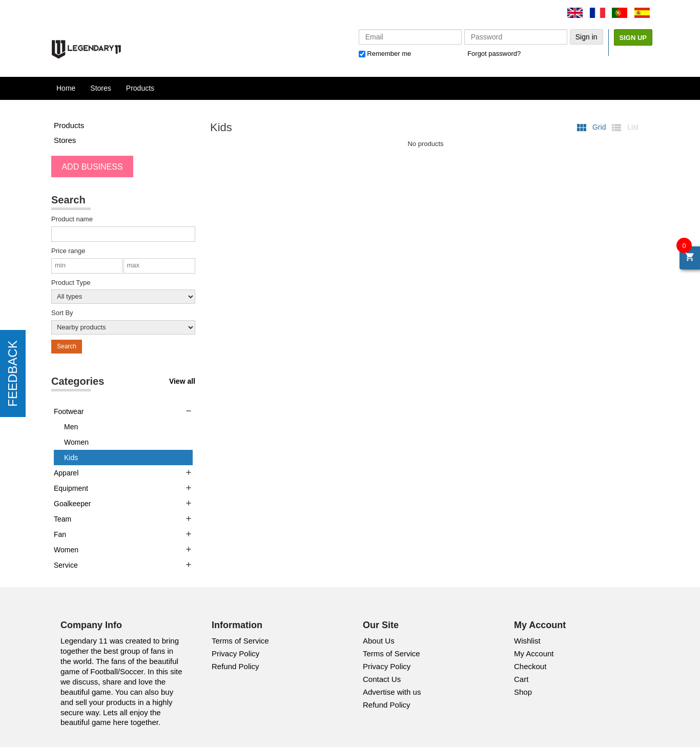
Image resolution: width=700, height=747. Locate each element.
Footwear (69, 411)
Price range (68, 251)
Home (66, 88)
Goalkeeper (72, 504)
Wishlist (527, 641)
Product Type (71, 283)
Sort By (62, 313)
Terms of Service (240, 641)
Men (71, 427)
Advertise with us (392, 692)
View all (182, 381)
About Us (379, 641)
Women (76, 442)
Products (140, 88)
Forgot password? (494, 54)
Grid (592, 127)
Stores (100, 88)
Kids (71, 458)
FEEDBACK (13, 373)
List (624, 127)
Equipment (71, 488)
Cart (521, 679)
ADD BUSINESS (92, 167)
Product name (72, 219)
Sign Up (633, 38)
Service (66, 565)
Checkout (530, 666)
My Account (534, 653)
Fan (60, 534)
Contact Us (382, 679)
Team (63, 519)
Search (67, 346)
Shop (523, 692)
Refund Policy (235, 666)
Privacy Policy (235, 653)
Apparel (66, 473)
